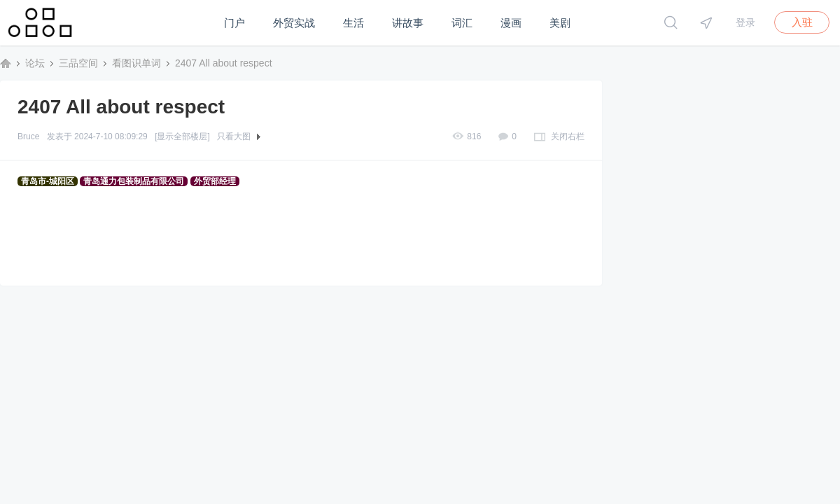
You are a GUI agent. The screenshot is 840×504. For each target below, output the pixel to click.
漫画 (511, 23)
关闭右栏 (568, 136)
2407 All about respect (224, 63)
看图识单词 (136, 63)
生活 (353, 23)
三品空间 (6, 63)
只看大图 (234, 136)
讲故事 (408, 23)
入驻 (802, 22)
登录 (745, 22)
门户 (234, 23)
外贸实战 (294, 23)
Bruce (28, 136)
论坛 (35, 63)
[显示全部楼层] (182, 136)
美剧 (560, 23)
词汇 (462, 23)
